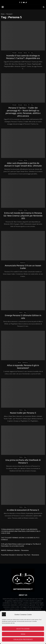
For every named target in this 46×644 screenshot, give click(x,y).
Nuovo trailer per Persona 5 (23, 413)
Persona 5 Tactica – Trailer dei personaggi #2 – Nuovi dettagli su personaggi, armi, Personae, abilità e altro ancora (23, 112)
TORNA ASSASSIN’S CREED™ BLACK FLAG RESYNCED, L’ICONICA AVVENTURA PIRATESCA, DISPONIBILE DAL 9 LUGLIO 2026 (21, 531)
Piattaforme (23, 263)
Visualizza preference (23, 639)
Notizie (25, 53)
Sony (32, 53)
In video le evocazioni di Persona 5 (23, 510)
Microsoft (14, 53)
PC (29, 53)
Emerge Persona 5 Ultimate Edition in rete (23, 317)
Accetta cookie (23, 629)
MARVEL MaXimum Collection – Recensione (15, 550)
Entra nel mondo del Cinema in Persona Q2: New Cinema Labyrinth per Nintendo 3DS (23, 216)
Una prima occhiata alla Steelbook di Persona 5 (23, 461)
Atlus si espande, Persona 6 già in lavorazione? (23, 367)
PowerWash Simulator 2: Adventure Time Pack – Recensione (20, 555)
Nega (23, 634)
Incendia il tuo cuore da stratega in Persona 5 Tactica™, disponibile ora (23, 57)
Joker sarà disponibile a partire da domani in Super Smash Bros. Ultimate (23, 164)
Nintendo (20, 53)
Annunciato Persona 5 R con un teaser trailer (23, 267)
